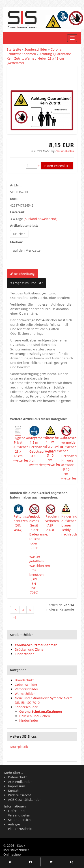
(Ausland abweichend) (40, 219)
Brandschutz (24, 680)
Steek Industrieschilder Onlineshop (16, 850)
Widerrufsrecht (19, 795)
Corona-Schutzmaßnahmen (36, 645)
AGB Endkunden (20, 782)
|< (15, 610)
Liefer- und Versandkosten (19, 813)
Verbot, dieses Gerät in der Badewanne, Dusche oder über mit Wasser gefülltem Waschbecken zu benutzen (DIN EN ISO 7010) (40, 554)
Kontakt (14, 791)
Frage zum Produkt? (26, 283)
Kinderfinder (24, 654)
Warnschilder (25, 694)
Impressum (17, 786)
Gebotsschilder (26, 685)
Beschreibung (23, 274)
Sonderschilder (26, 707)
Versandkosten (65, 151)
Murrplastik (19, 747)
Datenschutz (17, 777)
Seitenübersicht (20, 820)
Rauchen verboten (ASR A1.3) (52, 523)
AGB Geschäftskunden (25, 800)
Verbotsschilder (27, 689)
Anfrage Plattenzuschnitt (20, 826)
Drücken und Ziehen (30, 649)
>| (15, 617)
